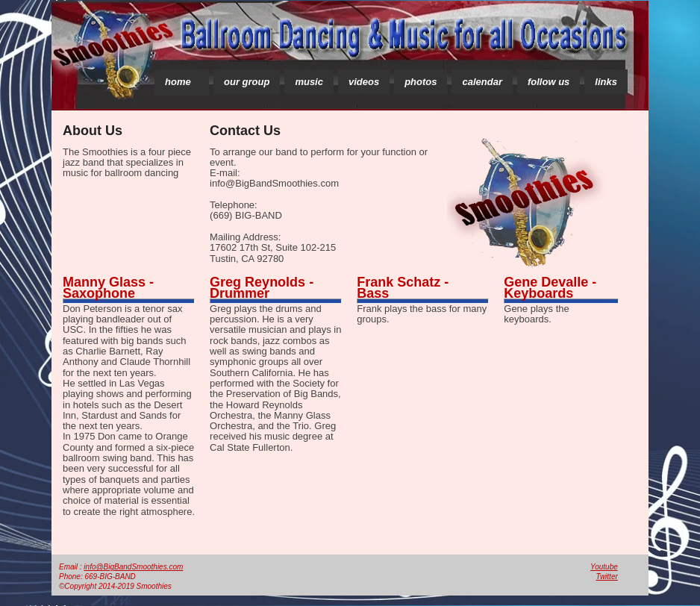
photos (421, 82)
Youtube (604, 567)
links (606, 82)
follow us (549, 82)
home (178, 82)
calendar (482, 82)
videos (364, 82)
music (309, 82)
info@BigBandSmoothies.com (133, 567)
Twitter (607, 577)
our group (247, 82)
